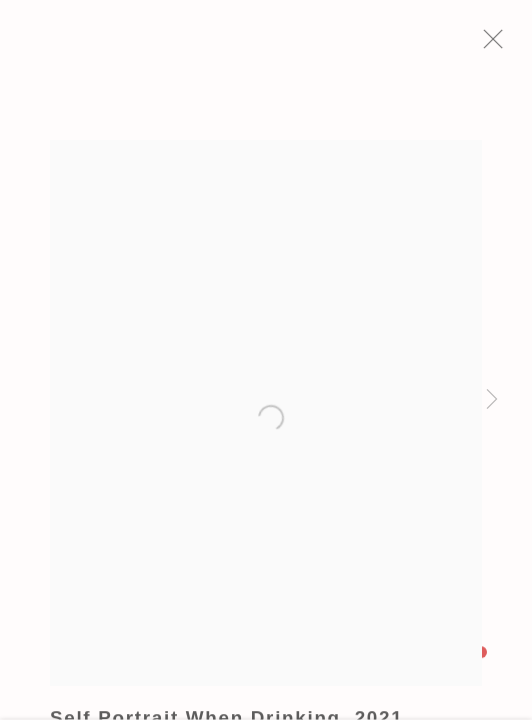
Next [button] (492, 400)
